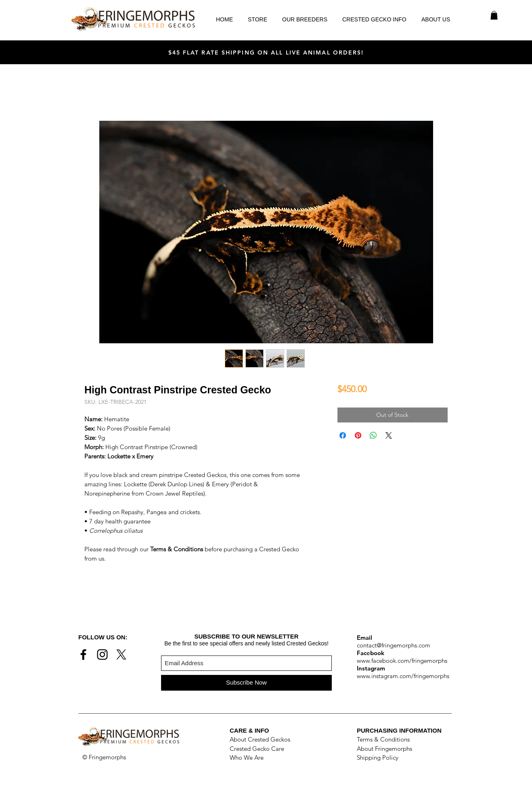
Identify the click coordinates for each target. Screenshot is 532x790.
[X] (121, 654)
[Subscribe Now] (246, 683)
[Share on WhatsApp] (373, 435)
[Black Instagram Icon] (102, 654)
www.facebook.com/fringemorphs (402, 661)
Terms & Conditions (383, 739)
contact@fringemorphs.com (394, 645)
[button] (494, 15)
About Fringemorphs (384, 749)
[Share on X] (389, 435)
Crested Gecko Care (257, 749)
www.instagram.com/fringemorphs (403, 676)
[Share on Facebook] (343, 435)
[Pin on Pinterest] (358, 435)
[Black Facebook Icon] (83, 654)
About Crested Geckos (260, 739)
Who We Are (247, 757)
